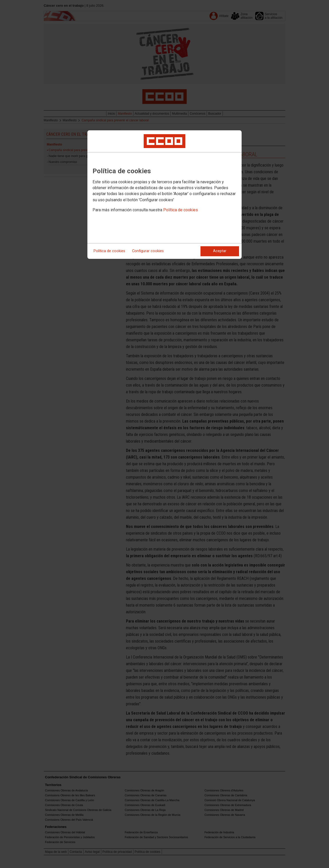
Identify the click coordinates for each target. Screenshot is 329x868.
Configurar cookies (148, 251)
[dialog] (164, 195)
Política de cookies (181, 210)
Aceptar (220, 251)
